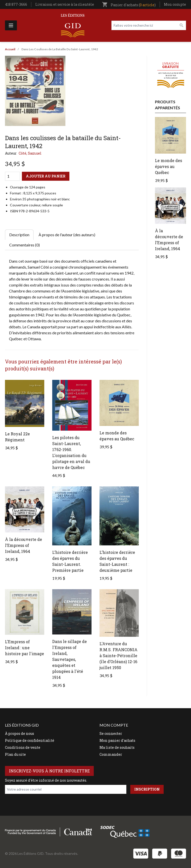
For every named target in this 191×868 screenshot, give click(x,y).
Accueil (10, 49)
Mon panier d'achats (117, 740)
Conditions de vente (23, 747)
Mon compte (175, 4)
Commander (111, 754)
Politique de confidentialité (30, 740)
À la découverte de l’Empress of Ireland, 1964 (24, 545)
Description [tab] (19, 235)
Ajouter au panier (46, 176)
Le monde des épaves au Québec (168, 166)
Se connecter (111, 733)
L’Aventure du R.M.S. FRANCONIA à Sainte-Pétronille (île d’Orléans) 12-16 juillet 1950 (119, 656)
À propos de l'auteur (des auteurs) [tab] (67, 235)
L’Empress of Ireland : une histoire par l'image (24, 648)
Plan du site (15, 754)
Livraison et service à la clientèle (65, 4)
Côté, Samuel (30, 153)
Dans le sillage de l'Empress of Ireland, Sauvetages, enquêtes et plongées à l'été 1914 (70, 659)
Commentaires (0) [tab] (24, 245)
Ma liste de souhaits (117, 747)
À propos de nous (20, 733)
